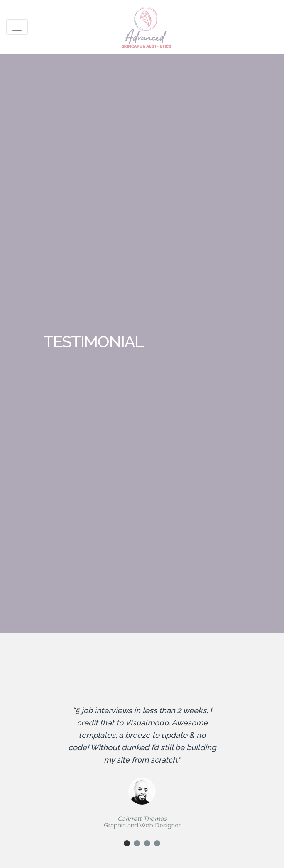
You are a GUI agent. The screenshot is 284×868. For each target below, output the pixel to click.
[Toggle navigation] (17, 27)
